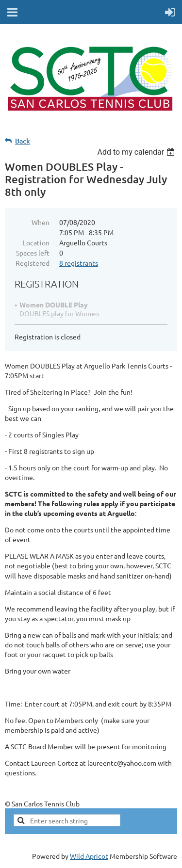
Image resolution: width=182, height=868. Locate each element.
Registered (33, 263)
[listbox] (137, 152)
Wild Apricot (89, 856)
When (41, 222)
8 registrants (79, 263)
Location (36, 242)
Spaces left (33, 253)
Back (23, 141)
